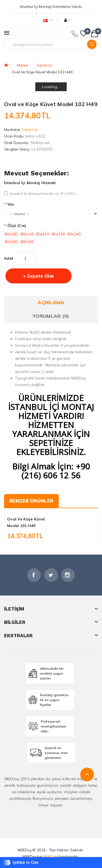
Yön (11, 204)
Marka (22, 65)
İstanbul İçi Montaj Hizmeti (30, 183)
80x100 (11, 234)
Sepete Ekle (40, 276)
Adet (9, 258)
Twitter (51, 575)
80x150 (11, 242)
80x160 (27, 242)
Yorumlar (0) (51, 316)
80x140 (74, 234)
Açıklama (51, 302)
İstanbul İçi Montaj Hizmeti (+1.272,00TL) (40, 194)
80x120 (43, 234)
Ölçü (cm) (17, 226)
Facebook (34, 575)
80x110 (27, 234)
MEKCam (50, 857)
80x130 (58, 234)
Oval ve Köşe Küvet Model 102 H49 (42, 72)
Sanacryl (44, 65)
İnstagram (68, 575)
